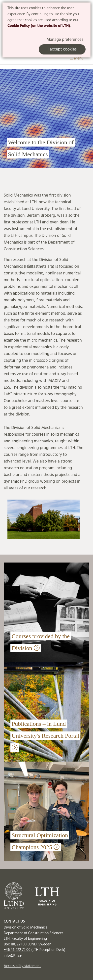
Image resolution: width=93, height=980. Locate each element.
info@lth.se (13, 956)
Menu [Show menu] (77, 58)
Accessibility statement (22, 966)
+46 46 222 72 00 (17, 950)
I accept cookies (62, 49)
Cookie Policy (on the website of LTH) (39, 26)
